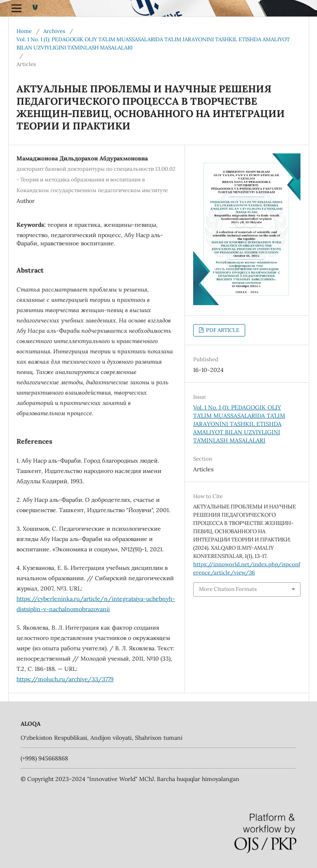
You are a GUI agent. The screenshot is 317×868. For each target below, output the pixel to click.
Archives (54, 31)
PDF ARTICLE (222, 330)
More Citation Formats (228, 589)
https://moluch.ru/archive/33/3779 (65, 679)
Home (24, 31)
